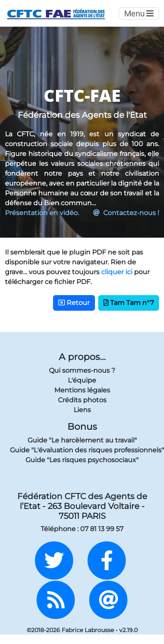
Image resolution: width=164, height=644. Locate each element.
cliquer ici (117, 272)
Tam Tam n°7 (129, 303)
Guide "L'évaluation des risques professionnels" (82, 450)
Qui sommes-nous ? (82, 370)
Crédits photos (82, 400)
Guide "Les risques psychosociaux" (82, 460)
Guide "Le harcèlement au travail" (82, 440)
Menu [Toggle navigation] (139, 14)
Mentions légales (82, 390)
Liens (82, 410)
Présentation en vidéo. (42, 213)
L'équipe (82, 380)
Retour (74, 303)
